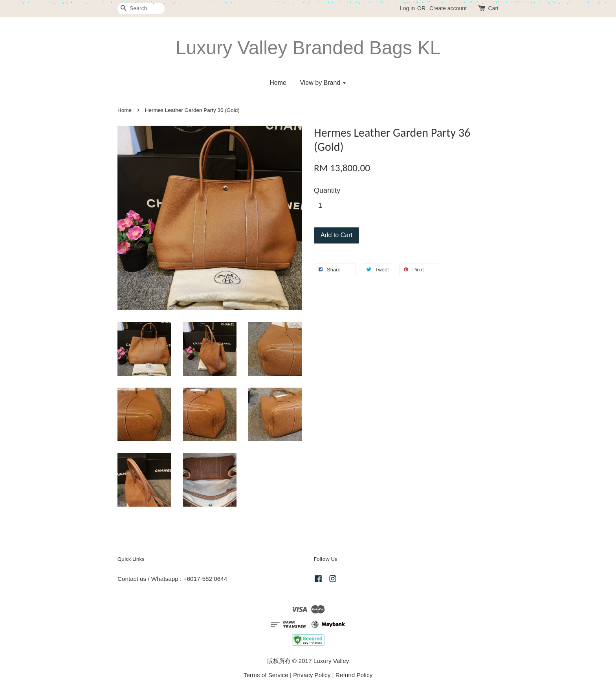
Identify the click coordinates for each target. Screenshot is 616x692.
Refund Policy (354, 675)
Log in (407, 8)
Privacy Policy (312, 675)
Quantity (327, 190)
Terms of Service (266, 675)
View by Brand (323, 83)
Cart (493, 8)
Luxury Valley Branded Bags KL (308, 48)
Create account (448, 8)
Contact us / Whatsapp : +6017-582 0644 (172, 579)
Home (278, 83)
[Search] (141, 8)
